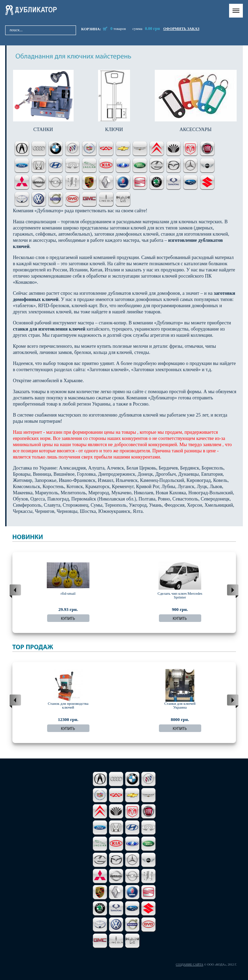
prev (15, 591)
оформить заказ (181, 29)
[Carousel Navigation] (124, 591)
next (233, 591)
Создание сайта (190, 965)
